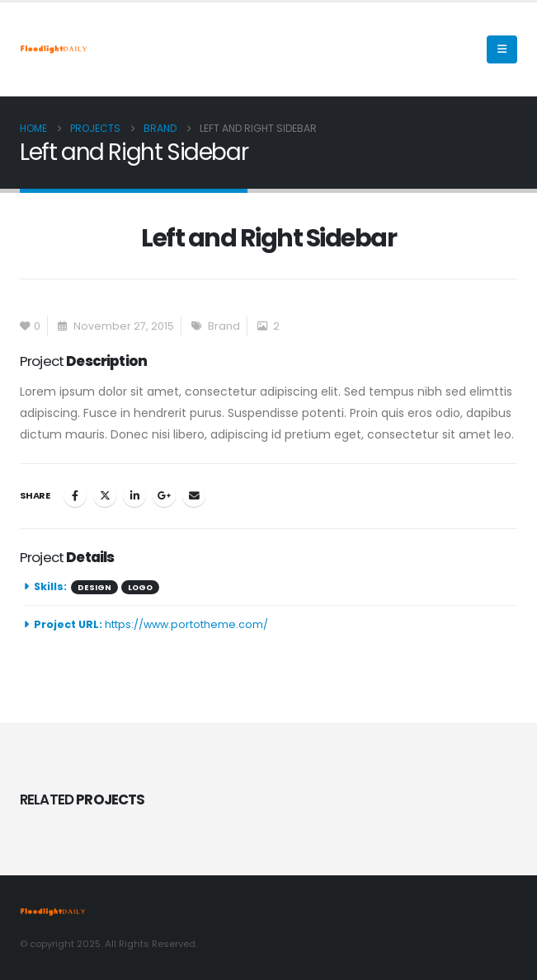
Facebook (75, 495)
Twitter (105, 495)
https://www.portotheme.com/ (186, 624)
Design (94, 587)
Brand (224, 326)
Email (194, 495)
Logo (140, 587)
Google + (164, 495)
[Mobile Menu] (502, 49)
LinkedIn (134, 495)
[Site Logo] (54, 49)
